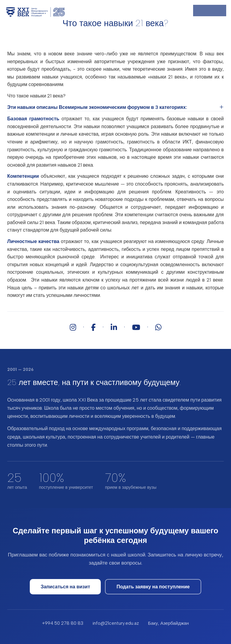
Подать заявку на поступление (153, 587)
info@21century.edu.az (116, 623)
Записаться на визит (65, 587)
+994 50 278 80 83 (63, 623)
